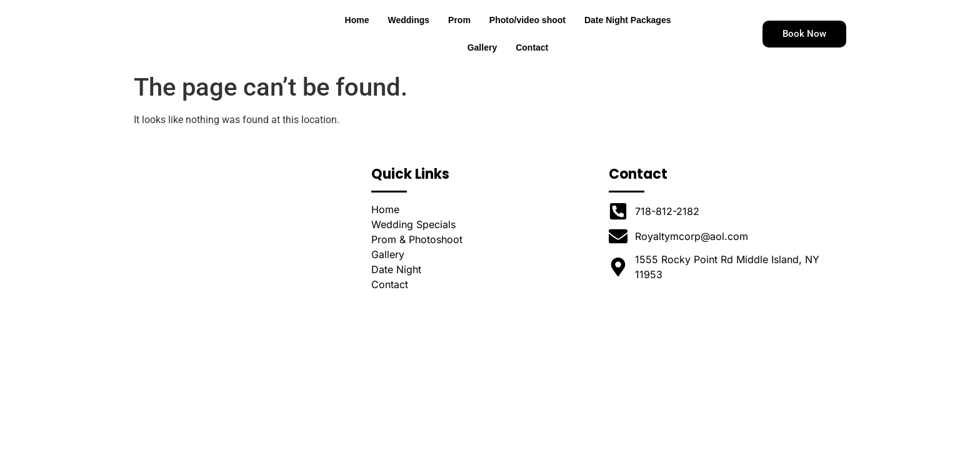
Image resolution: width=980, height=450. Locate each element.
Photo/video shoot (527, 32)
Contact (532, 59)
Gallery (482, 59)
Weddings (408, 32)
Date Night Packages (628, 32)
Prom (459, 32)
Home (357, 32)
